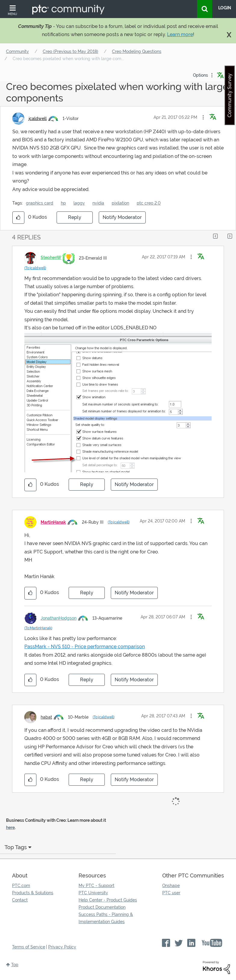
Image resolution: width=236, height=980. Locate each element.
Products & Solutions (33, 893)
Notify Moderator (122, 217)
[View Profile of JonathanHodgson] (59, 618)
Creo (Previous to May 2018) (70, 51)
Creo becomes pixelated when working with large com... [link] (68, 59)
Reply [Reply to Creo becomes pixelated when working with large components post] (75, 217)
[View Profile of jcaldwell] (38, 119)
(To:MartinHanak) (38, 628)
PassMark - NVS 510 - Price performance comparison (85, 647)
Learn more (180, 34)
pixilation (120, 203)
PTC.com (21, 886)
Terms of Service (29, 947)
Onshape (171, 886)
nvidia (98, 203)
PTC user (171, 893)
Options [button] (200, 75)
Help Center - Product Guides (108, 900)
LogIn (225, 8)
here (10, 827)
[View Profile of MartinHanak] (53, 522)
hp (63, 203)
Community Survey (230, 95)
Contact (20, 900)
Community (17, 51)
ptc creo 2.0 (149, 203)
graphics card (40, 203)
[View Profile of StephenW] (51, 257)
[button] (203, 117)
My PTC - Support (96, 886)
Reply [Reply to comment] (87, 484)
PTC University (93, 893)
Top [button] (15, 965)
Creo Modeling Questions (137, 51)
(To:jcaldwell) (35, 268)
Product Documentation (102, 907)
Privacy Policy (62, 947)
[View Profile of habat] (46, 717)
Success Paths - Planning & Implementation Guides (106, 918)
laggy (79, 203)
